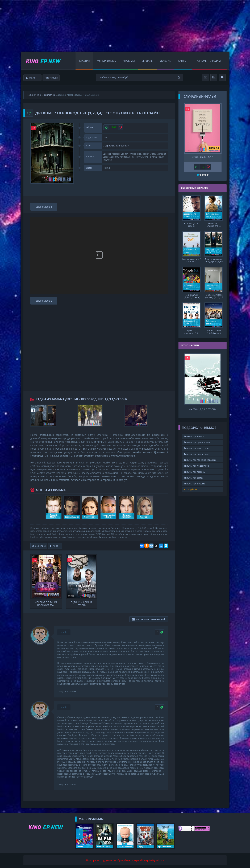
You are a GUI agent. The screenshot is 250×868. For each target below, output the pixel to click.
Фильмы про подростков (196, 466)
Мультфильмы (107, 61)
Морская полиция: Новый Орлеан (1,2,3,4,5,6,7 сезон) (46, 603)
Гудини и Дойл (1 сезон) (81, 603)
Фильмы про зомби (194, 478)
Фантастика (122, 146)
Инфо (55, 546)
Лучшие (165, 61)
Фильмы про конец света (196, 448)
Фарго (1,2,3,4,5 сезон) (203, 409)
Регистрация (51, 78)
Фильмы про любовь (194, 472)
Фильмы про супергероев (197, 442)
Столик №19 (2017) (203, 157)
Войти (33, 78)
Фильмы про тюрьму (194, 484)
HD (34, 128)
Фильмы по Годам (209, 61)
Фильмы (129, 61)
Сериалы (147, 61)
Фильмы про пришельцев (197, 454)
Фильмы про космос (194, 436)
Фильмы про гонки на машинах (200, 460)
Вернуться (39, 546)
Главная (84, 61)
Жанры (183, 61)
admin (64, 632)
